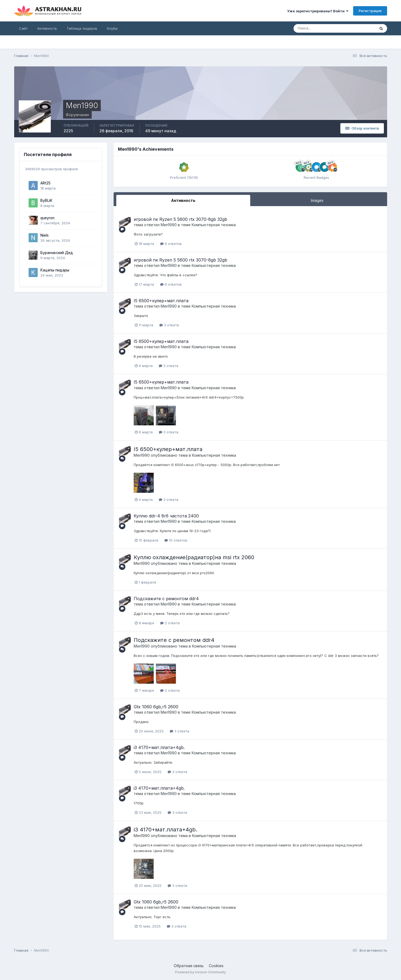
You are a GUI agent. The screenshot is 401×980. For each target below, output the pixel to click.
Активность (47, 28)
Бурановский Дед (57, 253)
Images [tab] (317, 200)
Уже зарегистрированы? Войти (318, 11)
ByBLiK (46, 200)
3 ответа (169, 325)
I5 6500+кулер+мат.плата (161, 301)
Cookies (216, 966)
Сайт (23, 28)
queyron (47, 218)
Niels (45, 235)
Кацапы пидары (55, 270)
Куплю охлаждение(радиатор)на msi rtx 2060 (194, 557)
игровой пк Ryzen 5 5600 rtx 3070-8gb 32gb (180, 219)
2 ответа (170, 623)
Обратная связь (189, 966)
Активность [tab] (183, 200)
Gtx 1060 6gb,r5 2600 (156, 707)
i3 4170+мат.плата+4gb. (159, 747)
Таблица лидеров (82, 28)
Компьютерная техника (214, 225)
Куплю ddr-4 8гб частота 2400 (166, 516)
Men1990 (169, 225)
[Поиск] (317, 28)
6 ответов (171, 244)
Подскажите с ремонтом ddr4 (166, 599)
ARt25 (45, 183)
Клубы (112, 28)
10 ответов (176, 540)
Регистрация (370, 11)
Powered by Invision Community (200, 972)
